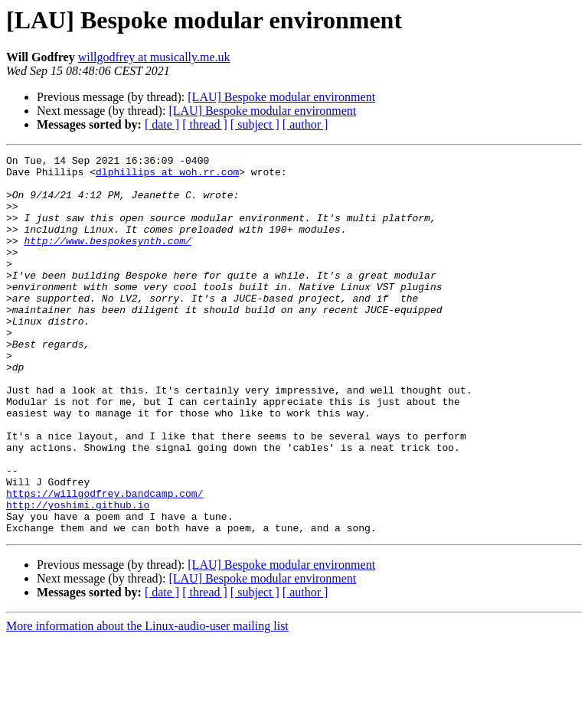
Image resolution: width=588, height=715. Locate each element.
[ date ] (162, 124)
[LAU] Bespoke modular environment (281, 97)
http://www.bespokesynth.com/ (107, 259)
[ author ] (305, 124)
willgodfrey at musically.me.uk (154, 57)
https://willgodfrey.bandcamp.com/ (105, 562)
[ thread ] (205, 124)
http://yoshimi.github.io (78, 576)
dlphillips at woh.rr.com (167, 176)
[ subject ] (255, 124)
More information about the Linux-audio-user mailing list (147, 702)
